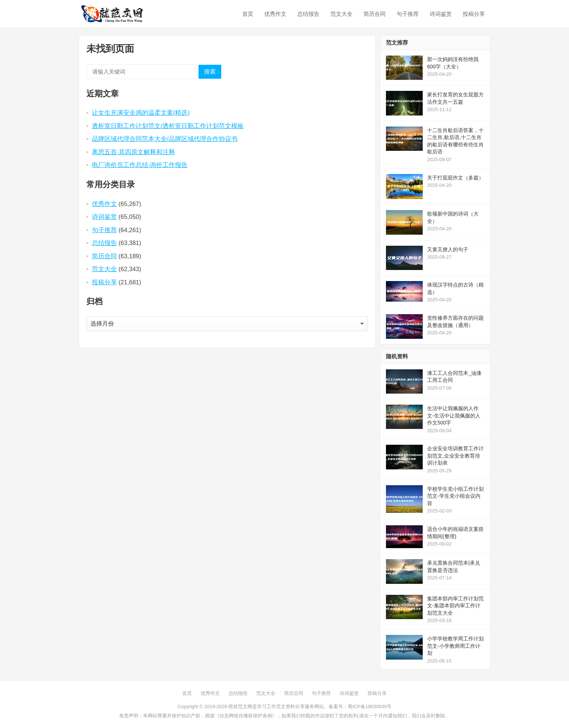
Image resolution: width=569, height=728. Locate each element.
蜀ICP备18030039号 (370, 706)
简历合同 (375, 14)
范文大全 (341, 14)
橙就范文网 (240, 706)
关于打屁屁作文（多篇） (455, 178)
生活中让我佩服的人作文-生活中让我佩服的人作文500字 (454, 416)
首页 (248, 14)
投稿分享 (474, 14)
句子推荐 (408, 14)
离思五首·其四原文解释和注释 (133, 152)
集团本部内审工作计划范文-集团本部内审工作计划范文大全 (455, 606)
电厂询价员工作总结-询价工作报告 (140, 165)
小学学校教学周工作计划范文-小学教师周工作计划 (455, 646)
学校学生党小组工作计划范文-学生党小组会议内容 (455, 496)
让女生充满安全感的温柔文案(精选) (141, 113)
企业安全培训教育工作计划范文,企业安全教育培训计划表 (455, 456)
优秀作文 (275, 14)
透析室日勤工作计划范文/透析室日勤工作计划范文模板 (168, 126)
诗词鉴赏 (441, 14)
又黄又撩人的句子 (448, 249)
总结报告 (308, 14)
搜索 (210, 72)
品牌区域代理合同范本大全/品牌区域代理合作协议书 (165, 139)
